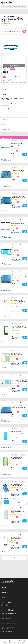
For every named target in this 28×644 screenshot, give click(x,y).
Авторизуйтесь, (6, 31)
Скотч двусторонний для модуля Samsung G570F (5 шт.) (18, 538)
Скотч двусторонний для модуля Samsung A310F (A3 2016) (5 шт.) (17, 145)
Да (6, 502)
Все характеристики (6, 115)
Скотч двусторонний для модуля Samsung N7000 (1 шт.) (18, 223)
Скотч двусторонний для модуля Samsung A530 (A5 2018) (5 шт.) (18, 511)
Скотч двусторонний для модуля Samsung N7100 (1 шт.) (18, 485)
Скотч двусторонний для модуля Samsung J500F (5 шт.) (18, 301)
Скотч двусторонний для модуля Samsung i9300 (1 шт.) (19, 171)
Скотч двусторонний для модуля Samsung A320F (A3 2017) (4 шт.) (17, 459)
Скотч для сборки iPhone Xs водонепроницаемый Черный (18, 432)
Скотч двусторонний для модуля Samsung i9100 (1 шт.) (19, 197)
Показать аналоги (14, 65)
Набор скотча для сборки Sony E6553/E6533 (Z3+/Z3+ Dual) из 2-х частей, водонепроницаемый (20, 380)
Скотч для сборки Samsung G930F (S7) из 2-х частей (17, 354)
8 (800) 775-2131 (8, 610)
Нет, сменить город (16, 502)
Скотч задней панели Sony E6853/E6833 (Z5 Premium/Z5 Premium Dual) (19, 249)
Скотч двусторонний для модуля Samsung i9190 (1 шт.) (19, 275)
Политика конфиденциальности (8, 623)
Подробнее (19, 77)
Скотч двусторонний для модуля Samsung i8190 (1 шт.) (19, 407)
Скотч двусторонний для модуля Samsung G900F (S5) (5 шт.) (19, 328)
